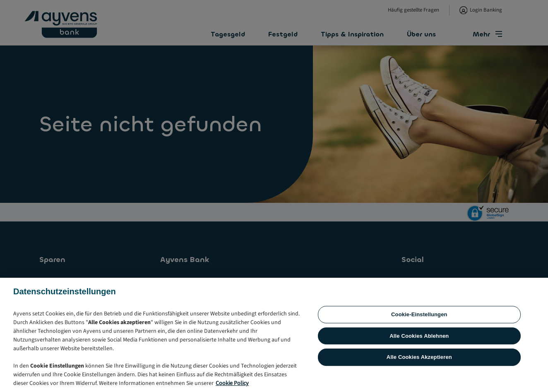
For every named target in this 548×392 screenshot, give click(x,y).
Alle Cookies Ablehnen (419, 377)
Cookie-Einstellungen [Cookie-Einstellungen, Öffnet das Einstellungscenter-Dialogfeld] (419, 355)
